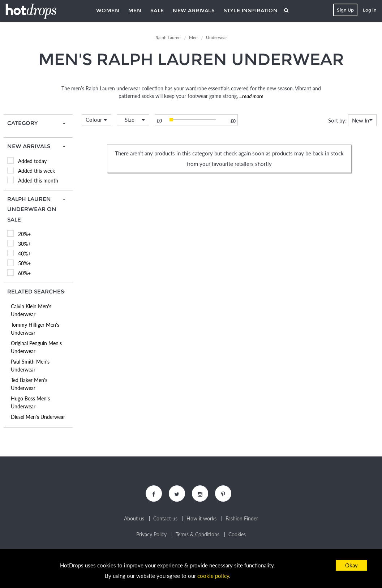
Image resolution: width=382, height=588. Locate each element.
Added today (32, 161)
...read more (251, 96)
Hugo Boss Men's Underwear (30, 402)
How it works (201, 519)
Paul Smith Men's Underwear (30, 366)
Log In (370, 10)
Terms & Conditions (198, 535)
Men (135, 10)
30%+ (24, 244)
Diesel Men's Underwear (38, 417)
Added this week (37, 171)
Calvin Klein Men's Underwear (31, 310)
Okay (351, 565)
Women (108, 10)
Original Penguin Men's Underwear (36, 347)
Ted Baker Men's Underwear (29, 384)
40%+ (24, 254)
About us (134, 519)
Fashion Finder (242, 519)
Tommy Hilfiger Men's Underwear (35, 329)
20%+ (24, 234)
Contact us (165, 519)
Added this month (38, 181)
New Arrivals (194, 10)
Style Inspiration (251, 10)
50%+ (24, 263)
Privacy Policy (151, 535)
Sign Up (345, 10)
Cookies (237, 535)
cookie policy (213, 576)
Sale (157, 10)
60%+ (24, 273)
